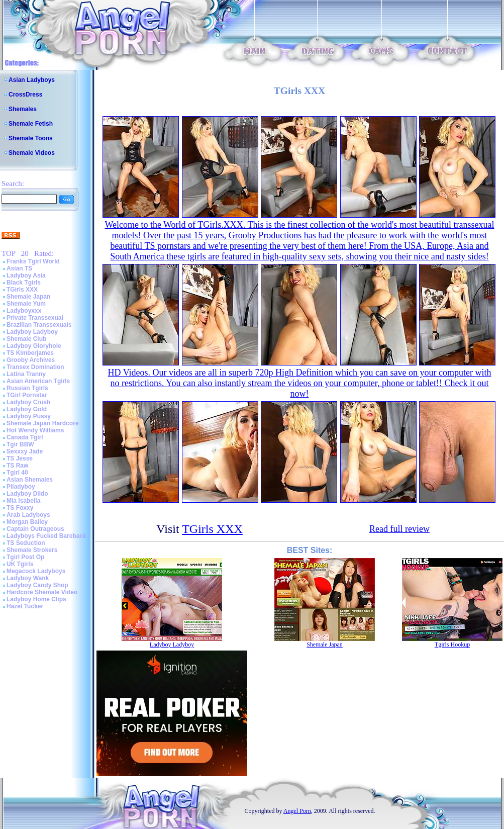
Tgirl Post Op (25, 557)
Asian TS (19, 268)
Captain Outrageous (35, 529)
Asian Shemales (30, 480)
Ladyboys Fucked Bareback (46, 536)
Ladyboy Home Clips (36, 599)
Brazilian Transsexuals (39, 325)
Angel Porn (297, 811)
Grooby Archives (31, 360)
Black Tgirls (24, 283)
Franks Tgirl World (33, 261)
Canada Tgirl (25, 437)
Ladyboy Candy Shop (37, 585)
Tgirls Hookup (452, 644)
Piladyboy (21, 487)
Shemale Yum (26, 304)
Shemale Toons (31, 138)
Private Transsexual (35, 318)
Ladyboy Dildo (27, 494)
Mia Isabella (23, 501)
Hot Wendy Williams (35, 430)
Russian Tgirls (27, 388)
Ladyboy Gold (27, 409)
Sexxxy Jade (25, 451)
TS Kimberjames (30, 353)
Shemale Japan (28, 297)
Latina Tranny (26, 374)
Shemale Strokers (32, 550)
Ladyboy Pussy (29, 416)
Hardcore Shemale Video (42, 592)
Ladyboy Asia (26, 275)
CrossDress (25, 95)
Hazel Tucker (25, 606)
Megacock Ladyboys (36, 571)
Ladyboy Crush (28, 402)
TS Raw (17, 466)
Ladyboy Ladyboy (32, 332)
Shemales (23, 109)
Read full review (399, 529)
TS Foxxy (20, 508)
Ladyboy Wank (28, 578)
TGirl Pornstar (27, 395)
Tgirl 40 (17, 473)
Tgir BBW (20, 444)
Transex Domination (35, 367)
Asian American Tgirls (38, 381)
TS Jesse (20, 458)
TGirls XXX (22, 290)
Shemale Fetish (31, 124)
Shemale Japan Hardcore (42, 423)
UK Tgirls (20, 564)
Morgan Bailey (27, 522)
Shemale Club (26, 339)
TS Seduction (26, 543)
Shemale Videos (32, 153)
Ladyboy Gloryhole (34, 346)
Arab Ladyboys (28, 515)
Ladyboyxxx (24, 311)
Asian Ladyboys (32, 80)
